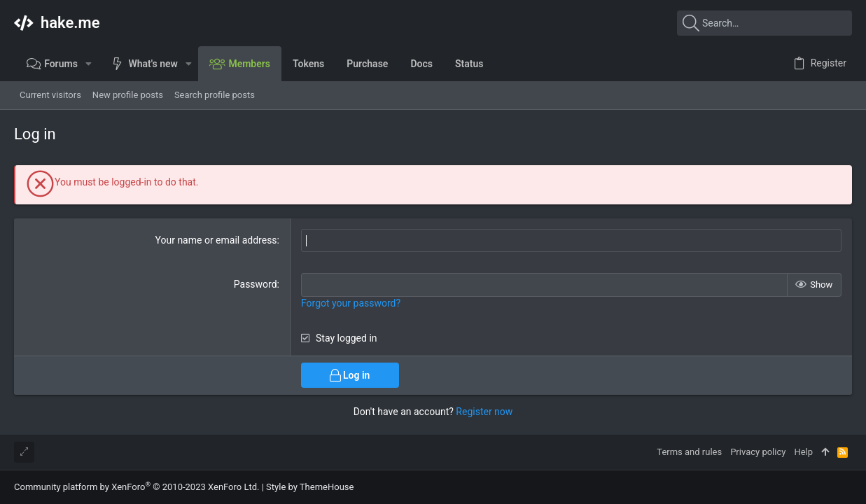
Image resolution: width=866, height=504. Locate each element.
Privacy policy (758, 452)
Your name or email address (216, 240)
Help (803, 452)
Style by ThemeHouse (310, 487)
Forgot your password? (351, 303)
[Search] (764, 23)
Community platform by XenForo (137, 487)
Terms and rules (689, 452)
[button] (89, 64)
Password (256, 284)
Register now (484, 412)
